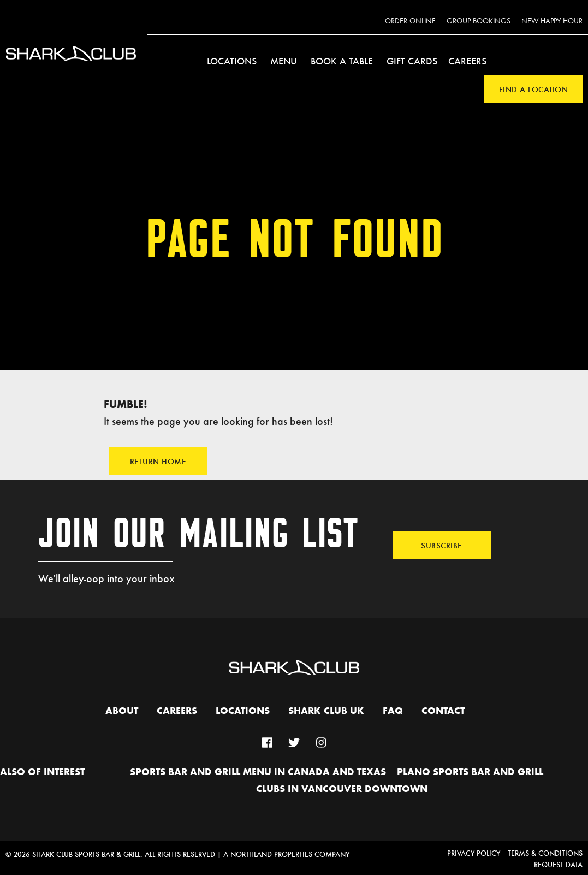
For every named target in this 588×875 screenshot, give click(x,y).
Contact (443, 711)
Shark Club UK (326, 711)
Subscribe (442, 545)
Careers (467, 61)
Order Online (410, 21)
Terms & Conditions (545, 853)
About (122, 711)
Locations (232, 61)
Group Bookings (479, 21)
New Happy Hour (552, 21)
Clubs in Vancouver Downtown (342, 789)
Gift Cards (412, 61)
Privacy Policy (474, 853)
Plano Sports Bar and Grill (470, 772)
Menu (284, 61)
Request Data (558, 864)
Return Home (158, 461)
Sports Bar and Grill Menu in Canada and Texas (258, 772)
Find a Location (534, 89)
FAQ (393, 711)
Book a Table (342, 61)
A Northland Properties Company (286, 854)
